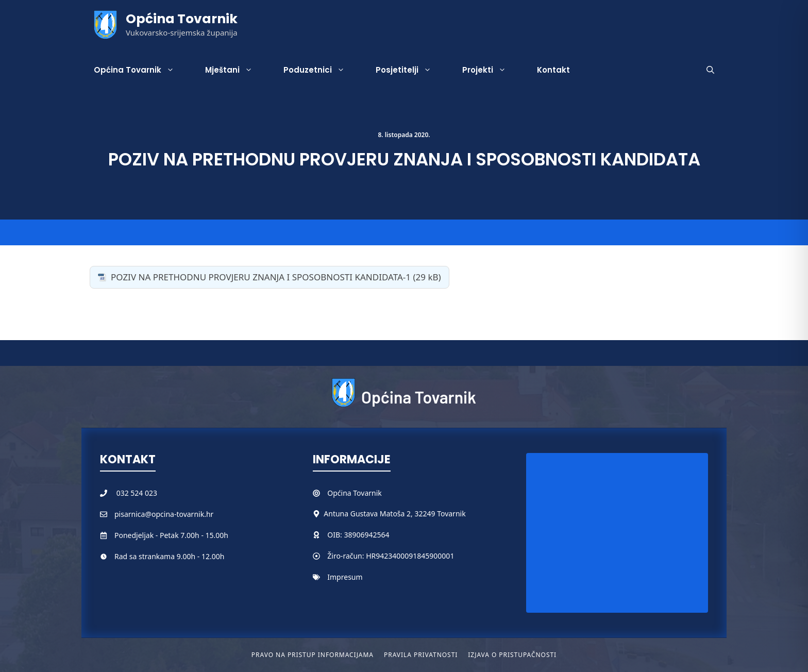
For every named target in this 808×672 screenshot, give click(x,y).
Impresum (345, 577)
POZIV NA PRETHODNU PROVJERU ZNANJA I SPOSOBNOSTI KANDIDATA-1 (261, 277)
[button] (710, 70)
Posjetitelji (411, 70)
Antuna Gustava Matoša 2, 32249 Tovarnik (394, 514)
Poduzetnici (322, 70)
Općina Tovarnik (182, 19)
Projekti (492, 70)
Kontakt (553, 70)
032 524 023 (137, 493)
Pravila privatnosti (421, 655)
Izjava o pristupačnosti (512, 655)
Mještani (237, 70)
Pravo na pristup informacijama (313, 655)
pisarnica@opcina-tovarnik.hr (164, 514)
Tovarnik (367, 493)
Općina (340, 493)
